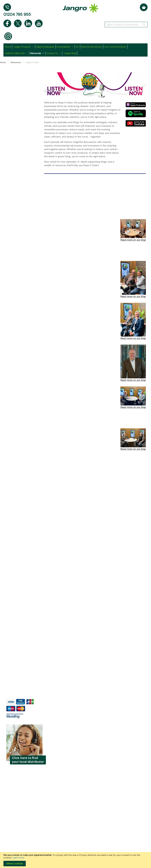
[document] (75, 860)
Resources (16, 62)
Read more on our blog (133, 240)
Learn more (18, 858)
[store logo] (80, 7)
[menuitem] (9, 47)
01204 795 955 (17, 14)
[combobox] (126, 25)
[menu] (75, 50)
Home (3, 62)
